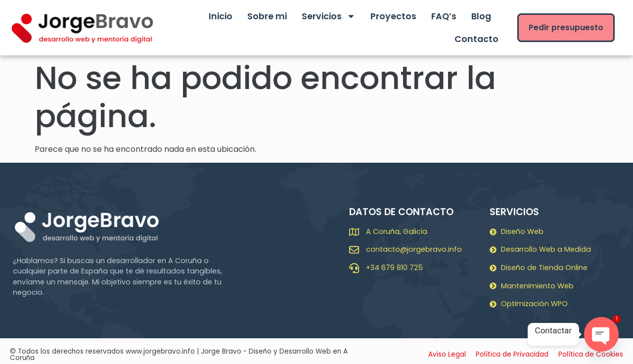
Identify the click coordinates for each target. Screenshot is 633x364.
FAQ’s (444, 16)
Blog (481, 16)
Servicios (329, 16)
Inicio (221, 16)
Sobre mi (267, 16)
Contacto (476, 39)
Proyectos (393, 16)
